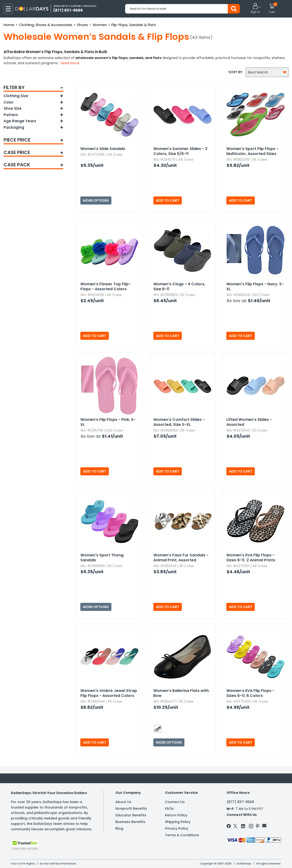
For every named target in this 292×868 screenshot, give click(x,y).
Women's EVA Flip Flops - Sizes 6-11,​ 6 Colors (250, 693)
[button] (255, 9)
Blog (119, 828)
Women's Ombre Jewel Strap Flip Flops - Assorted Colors (109, 693)
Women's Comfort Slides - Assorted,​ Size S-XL (179, 422)
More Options (96, 200)
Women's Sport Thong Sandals (102, 558)
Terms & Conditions (182, 835)
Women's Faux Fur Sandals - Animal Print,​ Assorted (181, 558)
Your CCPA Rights (23, 863)
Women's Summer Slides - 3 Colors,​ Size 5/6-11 (180, 151)
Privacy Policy (177, 828)
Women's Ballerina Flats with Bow (181, 693)
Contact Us (175, 802)
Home (9, 25)
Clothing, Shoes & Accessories (46, 25)
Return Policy (176, 815)
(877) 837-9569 (240, 802)
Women (100, 25)
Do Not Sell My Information (58, 863)
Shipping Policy (178, 822)
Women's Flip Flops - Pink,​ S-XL (108, 422)
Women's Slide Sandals (103, 149)
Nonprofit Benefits (131, 809)
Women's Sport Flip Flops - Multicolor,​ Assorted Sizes (252, 151)
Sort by (235, 72)
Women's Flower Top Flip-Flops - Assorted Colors (105, 286)
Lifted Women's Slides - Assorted (249, 422)
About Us (123, 802)
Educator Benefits (131, 815)
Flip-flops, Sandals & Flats (134, 25)
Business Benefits (130, 822)
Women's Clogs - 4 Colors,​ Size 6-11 (179, 286)
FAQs (169, 809)
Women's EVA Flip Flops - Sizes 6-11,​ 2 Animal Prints (251, 558)
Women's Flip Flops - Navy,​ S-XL (255, 286)
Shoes (82, 25)
